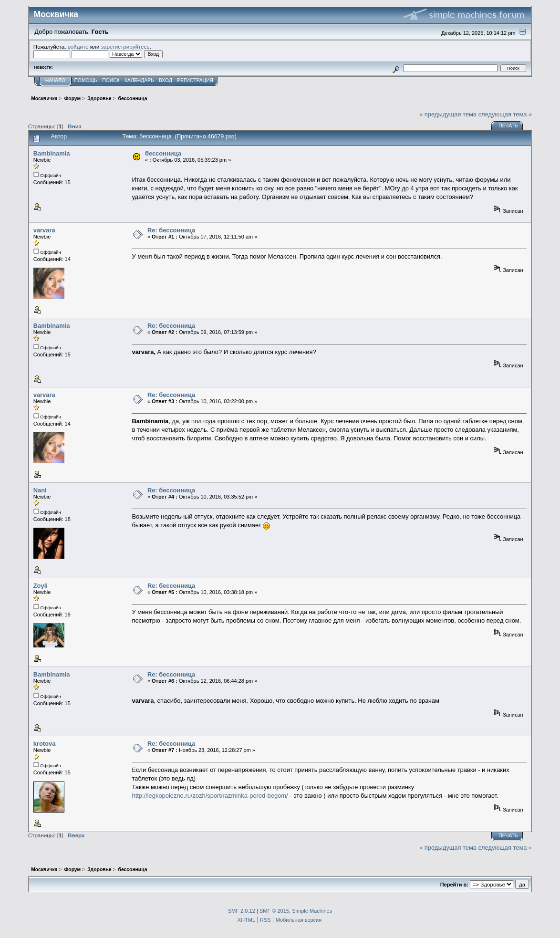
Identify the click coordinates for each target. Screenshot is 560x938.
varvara (44, 230)
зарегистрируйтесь (125, 47)
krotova (45, 744)
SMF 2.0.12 (242, 911)
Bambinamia (52, 153)
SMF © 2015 (274, 911)
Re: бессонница (171, 230)
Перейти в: (454, 885)
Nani (40, 490)
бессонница (163, 153)
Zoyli (41, 586)
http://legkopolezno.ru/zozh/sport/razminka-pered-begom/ (210, 796)
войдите (78, 47)
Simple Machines (312, 911)
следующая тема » (505, 114)
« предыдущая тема (448, 114)
